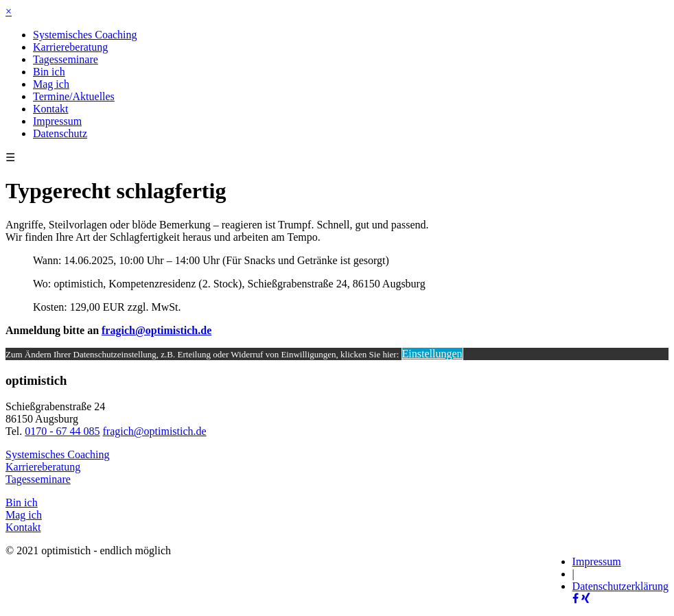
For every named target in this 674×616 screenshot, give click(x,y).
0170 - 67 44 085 (62, 431)
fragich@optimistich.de (156, 330)
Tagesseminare (66, 59)
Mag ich (51, 84)
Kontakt (51, 109)
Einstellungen (432, 354)
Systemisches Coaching (85, 35)
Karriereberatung (70, 47)
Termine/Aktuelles (74, 96)
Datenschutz (60, 133)
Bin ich (49, 72)
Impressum (57, 121)
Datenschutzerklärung (620, 586)
